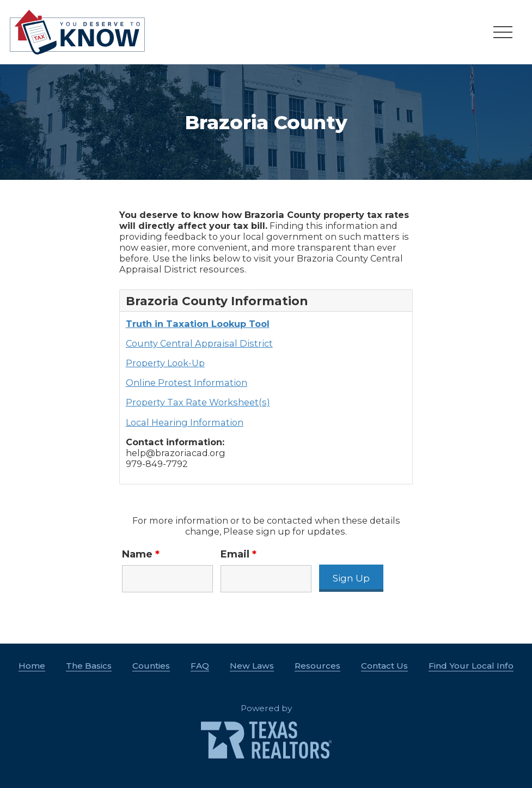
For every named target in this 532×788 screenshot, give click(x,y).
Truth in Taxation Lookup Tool (198, 324)
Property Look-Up (165, 363)
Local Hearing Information (185, 422)
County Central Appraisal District (199, 343)
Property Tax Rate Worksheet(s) (198, 402)
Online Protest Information (186, 383)
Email (239, 554)
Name (141, 554)
